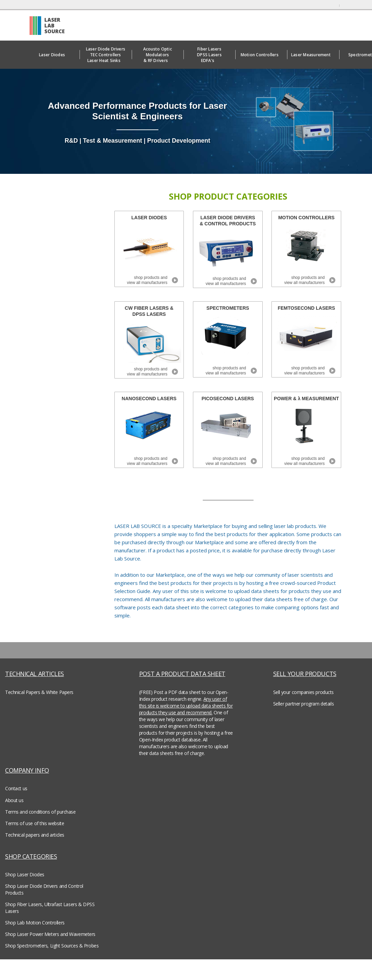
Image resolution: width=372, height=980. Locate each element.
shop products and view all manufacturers (147, 280)
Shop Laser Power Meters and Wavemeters (50, 934)
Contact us (16, 788)
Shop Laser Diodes (25, 874)
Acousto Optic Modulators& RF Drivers (158, 55)
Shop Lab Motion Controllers (35, 923)
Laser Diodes (54, 55)
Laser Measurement (313, 55)
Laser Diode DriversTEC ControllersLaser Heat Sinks (106, 55)
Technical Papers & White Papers (39, 692)
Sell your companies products (303, 692)
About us (14, 800)
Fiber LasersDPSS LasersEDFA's (209, 55)
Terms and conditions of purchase (40, 812)
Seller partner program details (303, 704)
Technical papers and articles (35, 835)
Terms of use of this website (35, 823)
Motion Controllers (261, 55)
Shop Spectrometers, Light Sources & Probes (52, 946)
